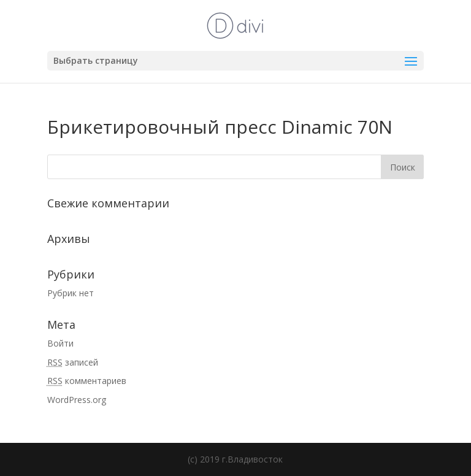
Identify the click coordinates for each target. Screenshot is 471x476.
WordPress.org (77, 400)
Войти (60, 343)
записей (73, 362)
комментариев (87, 381)
